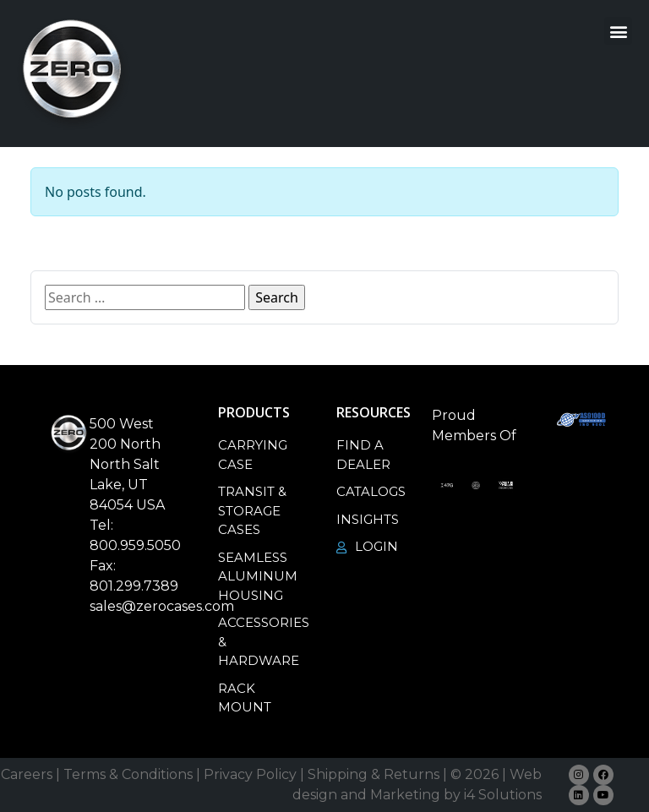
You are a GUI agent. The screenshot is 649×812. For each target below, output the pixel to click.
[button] (618, 31)
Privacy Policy (250, 774)
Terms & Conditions (128, 774)
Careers (27, 774)
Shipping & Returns (374, 774)
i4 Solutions (503, 795)
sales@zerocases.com (162, 606)
